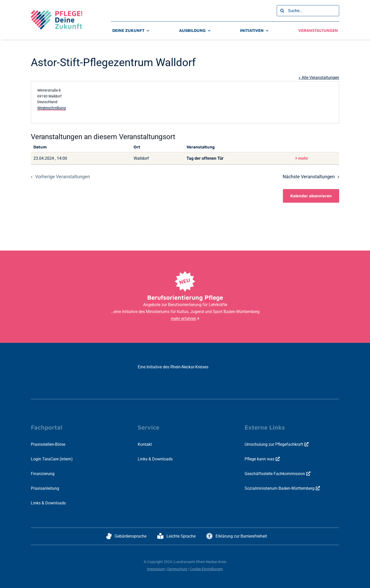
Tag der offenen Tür (205, 158)
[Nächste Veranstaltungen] (312, 177)
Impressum (156, 569)
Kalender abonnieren (311, 196)
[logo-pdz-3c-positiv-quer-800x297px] (57, 12)
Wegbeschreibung (52, 108)
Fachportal (47, 427)
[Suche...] (308, 11)
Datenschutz (177, 569)
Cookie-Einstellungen (206, 569)
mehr (302, 158)
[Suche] (282, 11)
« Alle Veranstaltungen (319, 78)
